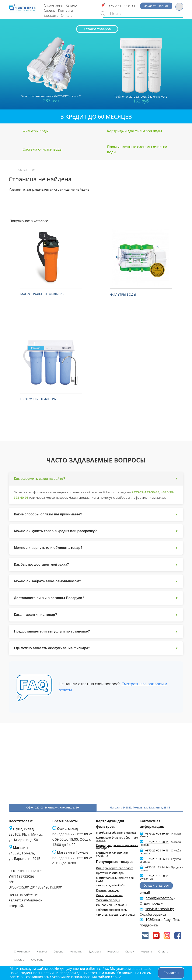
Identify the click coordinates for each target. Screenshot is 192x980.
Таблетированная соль (111, 910)
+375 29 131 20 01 (157, 842)
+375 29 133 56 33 (120, 6)
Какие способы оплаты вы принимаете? (96, 515)
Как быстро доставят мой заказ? (96, 565)
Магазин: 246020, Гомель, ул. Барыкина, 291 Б (140, 808)
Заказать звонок (156, 6)
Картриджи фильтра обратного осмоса (117, 839)
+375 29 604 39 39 (157, 834)
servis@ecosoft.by (160, 909)
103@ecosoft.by (158, 920)
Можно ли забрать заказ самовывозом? (96, 582)
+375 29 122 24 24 (157, 868)
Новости (113, 952)
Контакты (66, 10)
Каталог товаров (97, 29)
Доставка (51, 15)
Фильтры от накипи (109, 895)
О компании (54, 5)
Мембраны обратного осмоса (116, 833)
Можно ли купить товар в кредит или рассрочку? (96, 531)
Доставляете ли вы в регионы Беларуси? (96, 598)
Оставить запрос (156, 886)
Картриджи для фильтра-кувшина (113, 855)
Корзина (146, 952)
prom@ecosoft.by (160, 898)
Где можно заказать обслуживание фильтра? (96, 648)
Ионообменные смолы (111, 905)
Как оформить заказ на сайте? (96, 479)
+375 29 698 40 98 (157, 851)
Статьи (130, 952)
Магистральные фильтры (42, 294)
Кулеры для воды (107, 890)
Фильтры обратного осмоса (115, 868)
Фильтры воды (36, 131)
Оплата (67, 15)
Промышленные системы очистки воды (137, 149)
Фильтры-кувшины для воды (115, 915)
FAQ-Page (37, 960)
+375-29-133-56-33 (146, 492)
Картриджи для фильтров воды (135, 131)
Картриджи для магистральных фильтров (117, 847)
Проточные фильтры (38, 399)
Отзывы (19, 960)
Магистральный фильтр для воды (115, 879)
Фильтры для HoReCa (110, 886)
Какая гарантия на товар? (96, 615)
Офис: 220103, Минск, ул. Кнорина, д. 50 (53, 808)
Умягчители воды (108, 900)
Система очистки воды (42, 149)
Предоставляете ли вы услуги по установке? (96, 632)
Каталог (72, 5)
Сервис (50, 10)
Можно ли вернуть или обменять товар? (96, 548)
